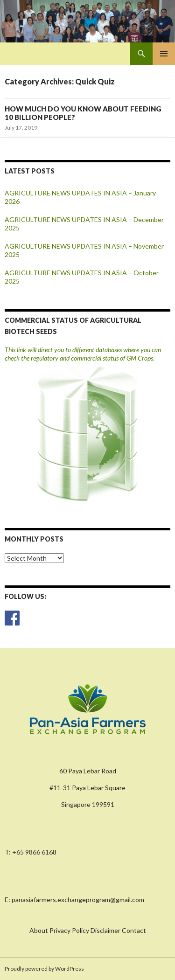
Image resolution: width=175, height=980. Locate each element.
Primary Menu (164, 54)
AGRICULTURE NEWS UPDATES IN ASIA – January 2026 (80, 197)
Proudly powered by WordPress (44, 969)
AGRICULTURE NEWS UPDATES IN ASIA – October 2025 (82, 277)
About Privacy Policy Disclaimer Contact (88, 930)
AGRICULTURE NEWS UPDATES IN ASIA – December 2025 (84, 224)
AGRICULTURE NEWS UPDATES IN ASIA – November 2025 (84, 250)
